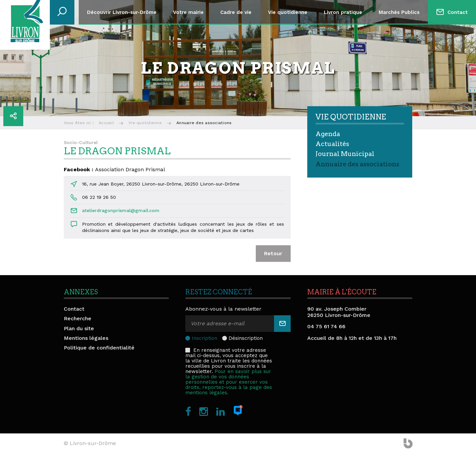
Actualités (332, 144)
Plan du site (79, 328)
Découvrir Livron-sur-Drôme (122, 12)
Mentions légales (86, 338)
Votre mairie (188, 12)
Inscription (204, 338)
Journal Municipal (345, 154)
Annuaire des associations (357, 164)
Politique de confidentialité (99, 348)
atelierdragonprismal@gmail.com (121, 210)
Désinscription (246, 338)
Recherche (78, 318)
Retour (273, 253)
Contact (458, 12)
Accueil (106, 123)
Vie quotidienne (288, 12)
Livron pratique (343, 12)
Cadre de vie (236, 12)
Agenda (328, 134)
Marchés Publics (399, 12)
